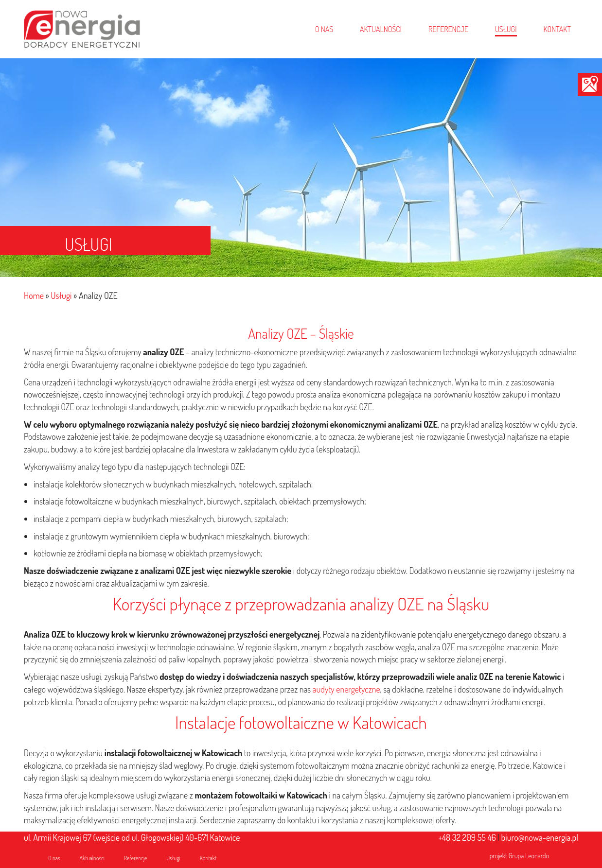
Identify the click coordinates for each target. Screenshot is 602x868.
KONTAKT (558, 29)
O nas (54, 858)
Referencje (136, 858)
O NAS (324, 29)
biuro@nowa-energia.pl (540, 837)
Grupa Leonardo (529, 856)
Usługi (61, 295)
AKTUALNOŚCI (381, 29)
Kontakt (208, 858)
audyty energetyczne (346, 689)
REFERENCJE (448, 29)
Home (34, 295)
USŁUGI (506, 29)
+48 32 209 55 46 (467, 837)
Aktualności (92, 858)
